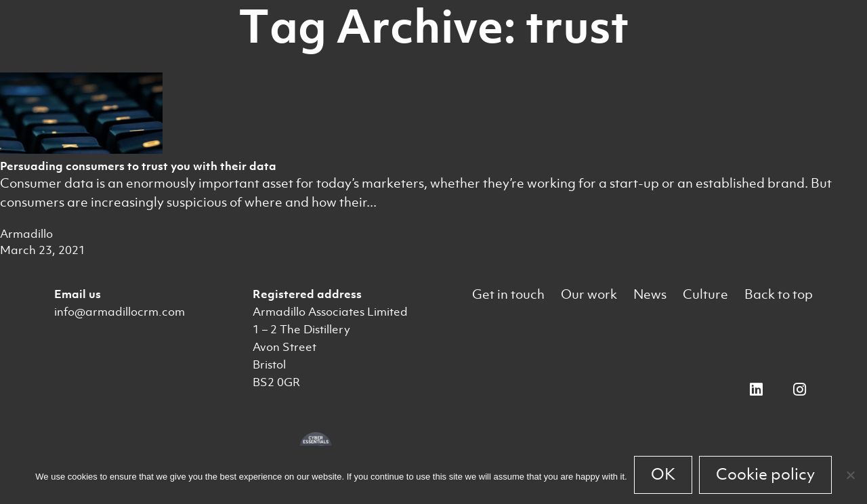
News (650, 294)
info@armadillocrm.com (120, 312)
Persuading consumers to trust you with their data (138, 166)
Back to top (779, 294)
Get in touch (508, 294)
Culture (705, 294)
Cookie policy (765, 474)
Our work (589, 294)
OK (663, 474)
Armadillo (26, 234)
